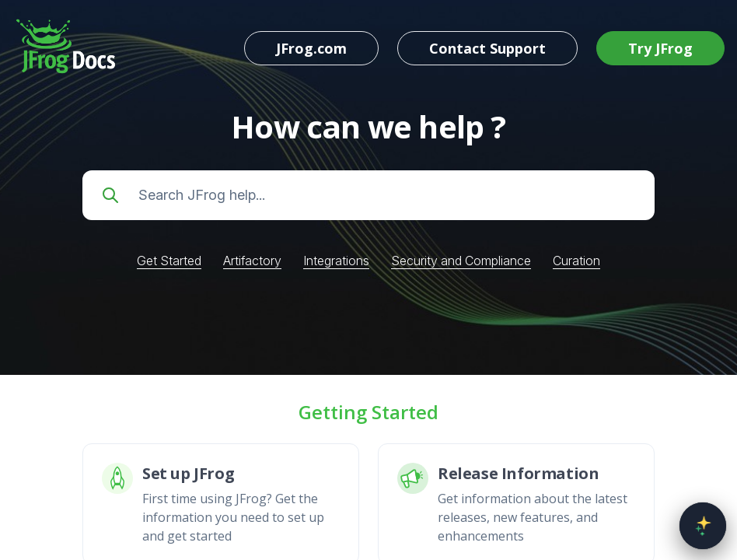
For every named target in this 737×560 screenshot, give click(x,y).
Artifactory (252, 261)
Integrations (336, 261)
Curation (576, 261)
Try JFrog (660, 48)
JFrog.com (311, 48)
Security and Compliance (461, 261)
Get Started (169, 261)
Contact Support (487, 48)
